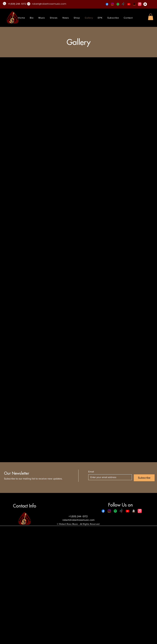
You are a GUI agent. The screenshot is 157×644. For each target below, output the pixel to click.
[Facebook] (107, 4)
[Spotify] (118, 4)
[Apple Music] (140, 4)
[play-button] (145, 4)
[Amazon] (134, 4)
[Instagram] (112, 4)
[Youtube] (129, 4)
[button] (151, 17)
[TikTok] (123, 4)
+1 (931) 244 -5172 (78, 516)
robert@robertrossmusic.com (78, 520)
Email (91, 472)
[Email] (109, 477)
